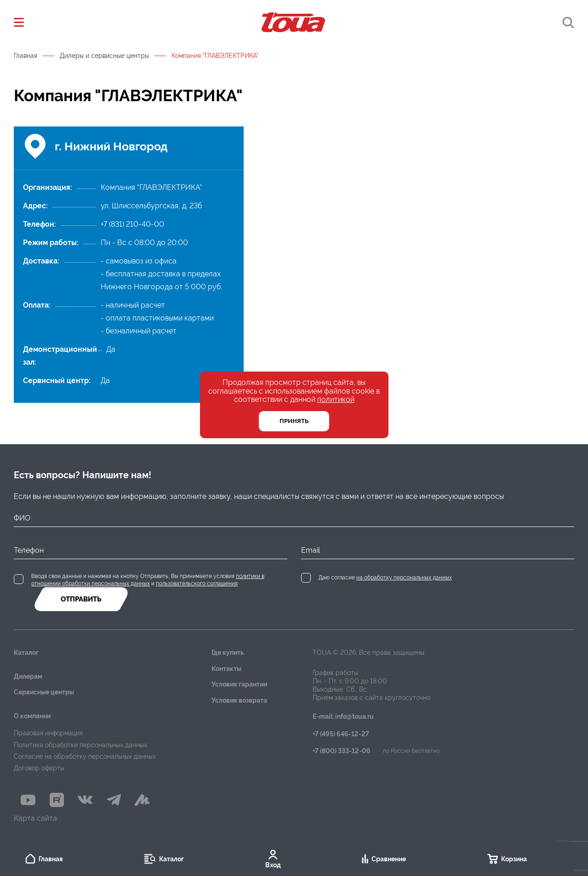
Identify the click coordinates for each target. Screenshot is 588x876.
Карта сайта (35, 818)
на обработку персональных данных (404, 578)
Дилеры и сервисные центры (104, 56)
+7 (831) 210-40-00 (132, 224)
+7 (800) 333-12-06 (342, 751)
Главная (26, 56)
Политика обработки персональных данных (80, 745)
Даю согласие (385, 578)
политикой (336, 399)
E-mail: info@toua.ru (343, 717)
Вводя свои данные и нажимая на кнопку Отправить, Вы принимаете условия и (148, 580)
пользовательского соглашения (197, 584)
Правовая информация (48, 733)
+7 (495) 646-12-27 (341, 734)
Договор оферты (39, 768)
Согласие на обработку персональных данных (85, 756)
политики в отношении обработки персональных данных (148, 580)
